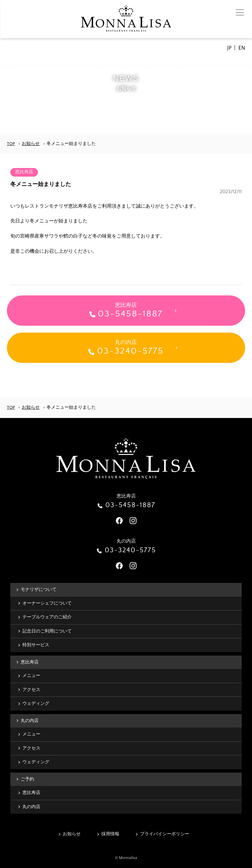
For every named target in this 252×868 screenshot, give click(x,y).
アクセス (31, 690)
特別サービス (36, 645)
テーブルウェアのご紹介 (47, 617)
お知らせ (31, 144)
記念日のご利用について (47, 631)
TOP (11, 144)
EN (242, 48)
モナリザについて (39, 589)
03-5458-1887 (130, 505)
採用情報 (110, 834)
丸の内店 (30, 721)
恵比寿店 (30, 662)
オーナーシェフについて (47, 603)
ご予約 (27, 779)
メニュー (31, 676)
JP (229, 48)
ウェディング (36, 703)
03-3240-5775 (130, 550)
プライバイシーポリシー (165, 834)
